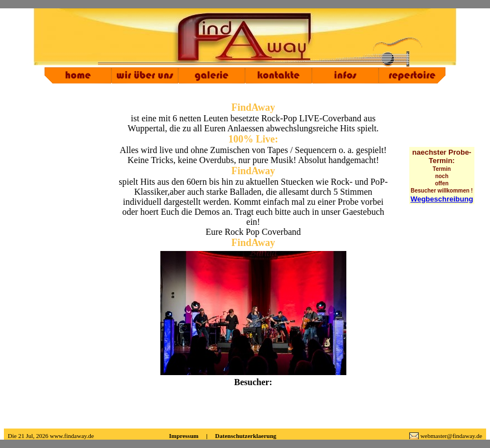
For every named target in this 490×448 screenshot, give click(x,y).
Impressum (183, 436)
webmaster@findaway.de (451, 436)
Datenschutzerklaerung (246, 436)
